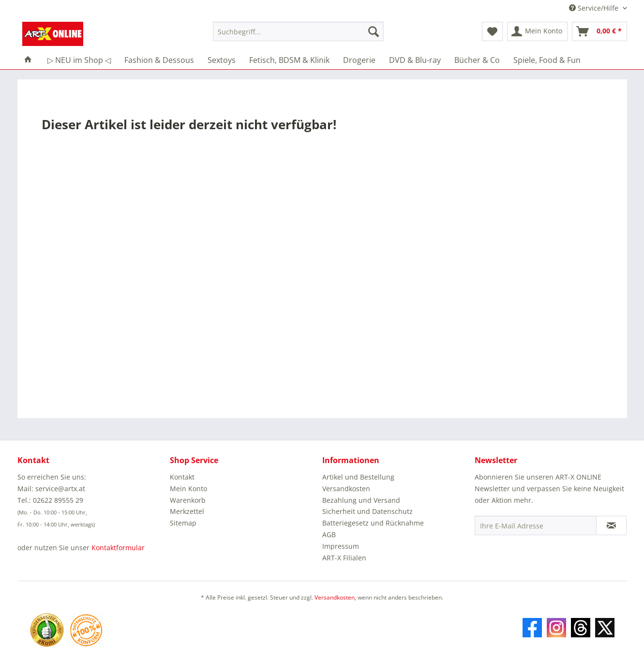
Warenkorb (188, 500)
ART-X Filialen (344, 558)
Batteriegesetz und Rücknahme (373, 523)
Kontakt (182, 477)
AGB (329, 534)
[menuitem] (298, 36)
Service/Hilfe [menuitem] (595, 8)
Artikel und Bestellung (358, 477)
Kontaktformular (118, 548)
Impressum (341, 546)
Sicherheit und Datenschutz (367, 511)
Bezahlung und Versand (361, 500)
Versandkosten (346, 489)
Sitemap (183, 523)
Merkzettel (187, 511)
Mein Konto (188, 489)
